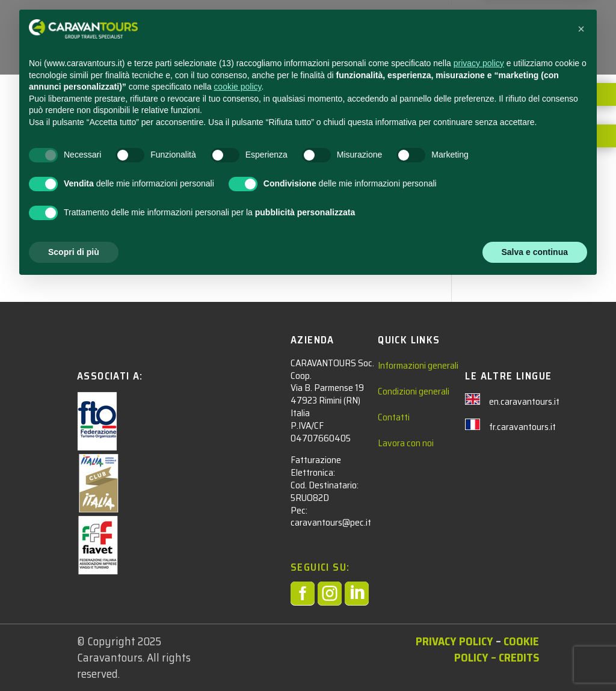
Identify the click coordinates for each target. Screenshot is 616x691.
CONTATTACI (444, 25)
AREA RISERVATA (285, 52)
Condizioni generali (414, 391)
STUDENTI (271, 25)
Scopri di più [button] (74, 658)
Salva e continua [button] (535, 658)
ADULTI (336, 25)
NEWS (391, 25)
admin (82, 114)
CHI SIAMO (507, 25)
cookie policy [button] (237, 493)
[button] (581, 435)
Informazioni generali (418, 365)
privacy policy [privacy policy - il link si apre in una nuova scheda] (479, 470)
